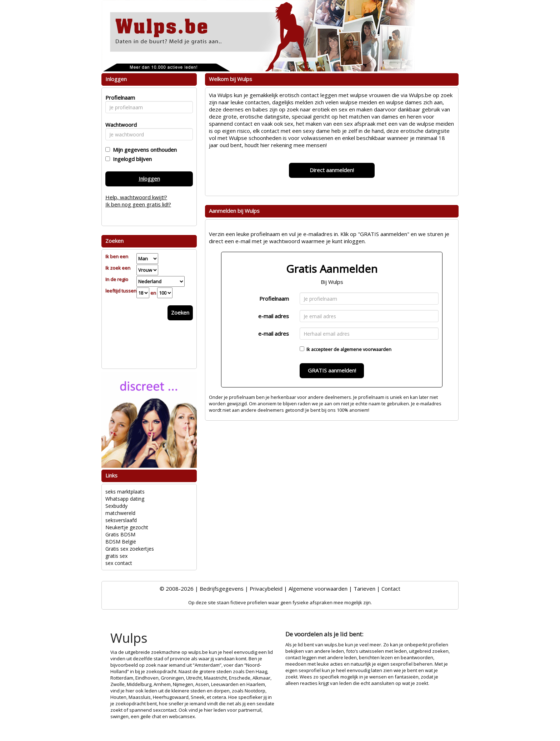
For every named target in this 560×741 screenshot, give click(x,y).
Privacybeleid (266, 589)
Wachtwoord (119, 125)
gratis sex (116, 556)
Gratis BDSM (120, 534)
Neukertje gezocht (127, 527)
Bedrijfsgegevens (222, 589)
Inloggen (149, 179)
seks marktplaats (125, 492)
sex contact (119, 563)
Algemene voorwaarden (318, 589)
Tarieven (364, 589)
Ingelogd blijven (131, 159)
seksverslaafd (121, 520)
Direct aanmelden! (332, 170)
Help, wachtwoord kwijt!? (136, 197)
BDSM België (121, 542)
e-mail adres (274, 316)
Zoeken (180, 312)
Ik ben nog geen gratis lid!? (138, 204)
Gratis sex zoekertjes (130, 549)
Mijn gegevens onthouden (143, 150)
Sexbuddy (116, 506)
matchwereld (120, 513)
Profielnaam (274, 299)
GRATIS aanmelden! (332, 370)
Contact (391, 589)
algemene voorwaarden (366, 349)
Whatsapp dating (125, 499)
